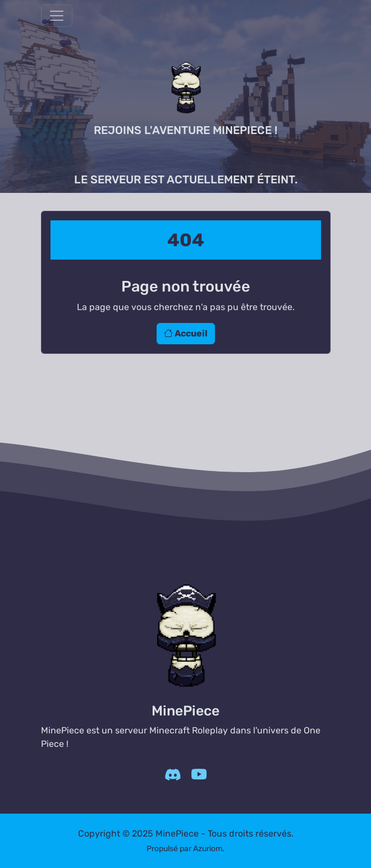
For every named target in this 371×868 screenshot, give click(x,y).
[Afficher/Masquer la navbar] (57, 16)
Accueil (186, 333)
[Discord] (173, 776)
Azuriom (208, 849)
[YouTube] (199, 776)
